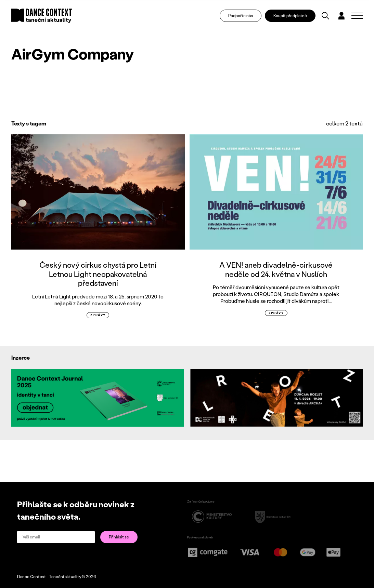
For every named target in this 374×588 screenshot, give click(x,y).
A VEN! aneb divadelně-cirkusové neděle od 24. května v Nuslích (276, 269)
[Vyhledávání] (325, 16)
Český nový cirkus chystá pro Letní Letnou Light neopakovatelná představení (98, 274)
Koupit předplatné (290, 16)
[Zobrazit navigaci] (357, 16)
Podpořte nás (241, 16)
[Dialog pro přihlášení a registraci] (341, 16)
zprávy (98, 315)
